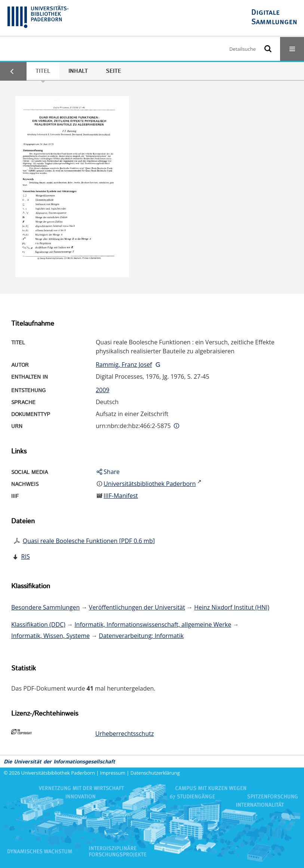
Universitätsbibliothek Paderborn (58, 773)
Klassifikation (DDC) (38, 624)
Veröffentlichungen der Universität (137, 607)
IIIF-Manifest (121, 496)
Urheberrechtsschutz (125, 734)
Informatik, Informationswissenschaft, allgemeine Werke (153, 624)
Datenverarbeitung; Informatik (141, 636)
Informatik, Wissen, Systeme (50, 636)
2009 (103, 390)
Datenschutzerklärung (155, 773)
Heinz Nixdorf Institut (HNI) (232, 607)
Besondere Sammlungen (45, 607)
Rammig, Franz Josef (124, 365)
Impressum (113, 773)
